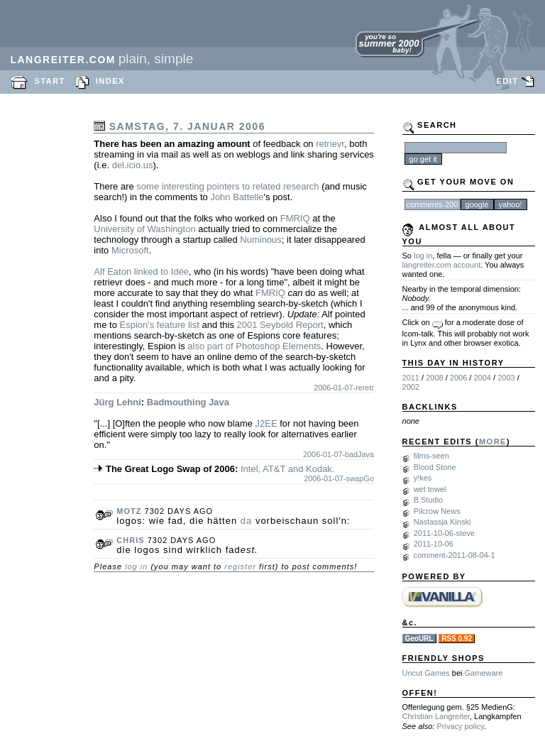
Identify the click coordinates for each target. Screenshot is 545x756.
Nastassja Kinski (442, 522)
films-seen (431, 456)
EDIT (507, 81)
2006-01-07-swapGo (339, 478)
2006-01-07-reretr (344, 388)
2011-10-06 (434, 544)
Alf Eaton (112, 272)
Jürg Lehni (117, 402)
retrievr (330, 144)
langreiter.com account (442, 265)
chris (130, 540)
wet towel (430, 489)
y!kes (423, 478)
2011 (411, 378)
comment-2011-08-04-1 (455, 555)
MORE (493, 442)
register (240, 566)
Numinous (261, 240)
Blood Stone (435, 467)
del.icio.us (133, 165)
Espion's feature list (159, 325)
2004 (482, 378)
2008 (434, 378)
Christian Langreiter (436, 716)
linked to (151, 272)
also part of (210, 346)
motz (129, 511)
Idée (180, 272)
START (50, 81)
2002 (411, 387)
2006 (458, 378)
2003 (506, 378)
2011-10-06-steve (444, 533)
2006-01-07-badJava (338, 454)
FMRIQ (295, 218)
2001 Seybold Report (280, 325)
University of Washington (144, 229)
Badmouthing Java (188, 402)
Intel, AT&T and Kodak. (288, 469)
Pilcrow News (437, 511)
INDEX (110, 81)
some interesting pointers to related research (227, 186)
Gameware (484, 673)
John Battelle (237, 197)
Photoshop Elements (278, 346)
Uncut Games (426, 673)
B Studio (429, 500)
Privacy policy (460, 726)
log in (136, 566)
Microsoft (130, 250)
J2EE (266, 423)
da (246, 521)
